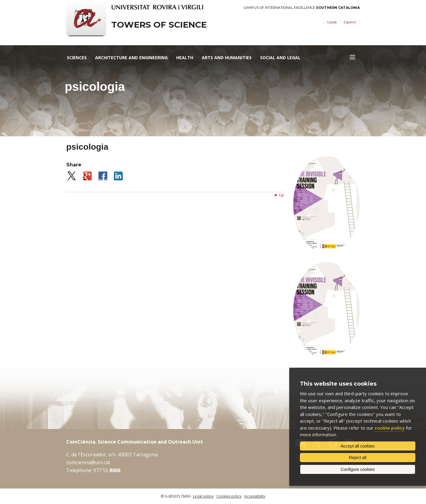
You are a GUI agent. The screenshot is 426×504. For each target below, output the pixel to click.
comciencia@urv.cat (88, 462)
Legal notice (203, 496)
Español (350, 22)
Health (185, 58)
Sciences (77, 58)
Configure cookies (358, 469)
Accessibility (255, 496)
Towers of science (159, 25)
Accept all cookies (358, 446)
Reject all (358, 458)
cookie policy (390, 428)
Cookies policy (229, 496)
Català (332, 22)
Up (282, 195)
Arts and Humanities (227, 58)
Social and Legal (280, 58)
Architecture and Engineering (131, 58)
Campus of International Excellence (302, 8)
